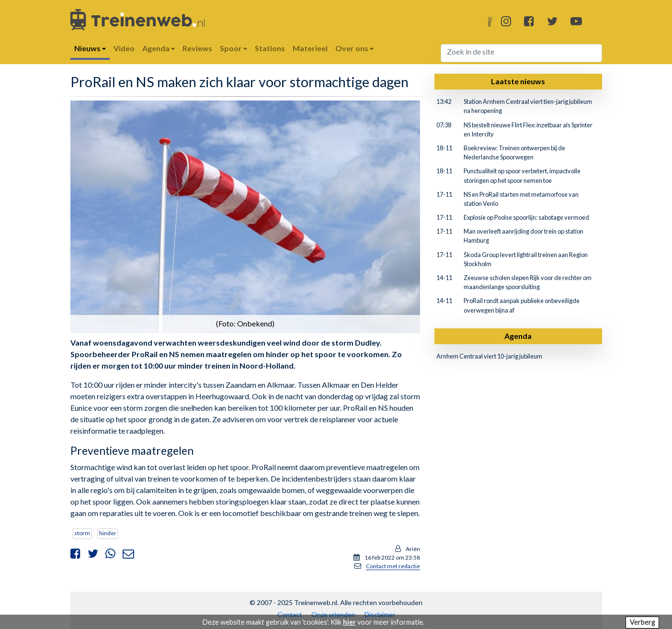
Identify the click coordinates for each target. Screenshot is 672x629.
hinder (108, 533)
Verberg (643, 622)
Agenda (518, 336)
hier (349, 622)
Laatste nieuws (518, 81)
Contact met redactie (393, 566)
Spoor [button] (233, 48)
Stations (270, 48)
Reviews (197, 48)
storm (82, 533)
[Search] (521, 53)
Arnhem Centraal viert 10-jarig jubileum (489, 356)
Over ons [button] (354, 48)
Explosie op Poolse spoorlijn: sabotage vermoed (526, 217)
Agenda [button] (159, 48)
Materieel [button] (310, 48)
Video (124, 48)
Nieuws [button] (90, 48)
